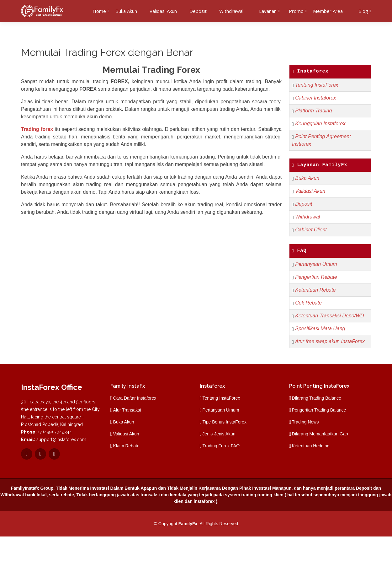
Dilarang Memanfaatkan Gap (320, 434)
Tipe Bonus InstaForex (225, 422)
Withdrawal (231, 11)
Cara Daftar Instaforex (135, 398)
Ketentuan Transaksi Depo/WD (329, 316)
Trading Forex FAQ (221, 446)
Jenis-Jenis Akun (219, 434)
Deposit (198, 11)
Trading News (305, 422)
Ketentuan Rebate (315, 290)
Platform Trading (313, 111)
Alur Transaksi (127, 410)
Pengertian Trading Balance (319, 410)
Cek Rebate (308, 303)
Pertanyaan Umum (316, 264)
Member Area (328, 11)
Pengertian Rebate (316, 277)
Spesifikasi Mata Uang (320, 329)
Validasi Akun (163, 11)
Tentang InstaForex (317, 85)
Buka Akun (126, 11)
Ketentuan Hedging (311, 446)
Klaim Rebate (126, 446)
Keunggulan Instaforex (320, 124)
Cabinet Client (311, 230)
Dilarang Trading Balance (317, 398)
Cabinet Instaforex (315, 98)
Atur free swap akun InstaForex (330, 341)
